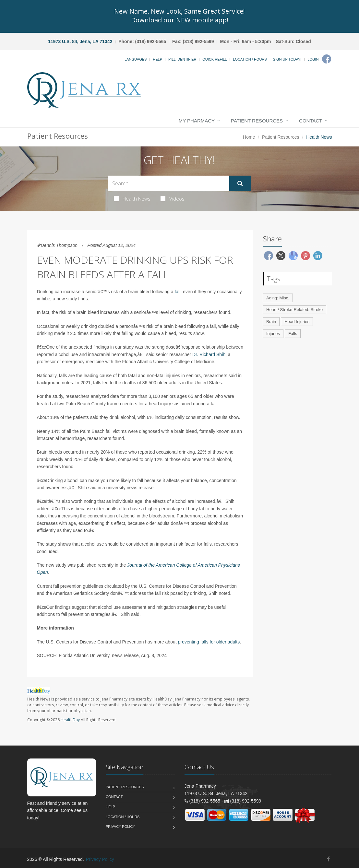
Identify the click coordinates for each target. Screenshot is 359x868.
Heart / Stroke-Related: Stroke (294, 310)
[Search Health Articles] (169, 183)
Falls (293, 334)
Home (249, 137)
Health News (132, 199)
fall (177, 292)
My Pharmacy (197, 121)
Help (157, 59)
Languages (136, 59)
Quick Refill (215, 59)
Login (313, 59)
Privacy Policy (120, 827)
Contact (311, 121)
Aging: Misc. (278, 298)
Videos (173, 199)
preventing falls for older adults (209, 642)
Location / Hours (250, 59)
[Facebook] (327, 59)
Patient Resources (257, 121)
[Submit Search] (240, 183)
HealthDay (70, 720)
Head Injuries (297, 322)
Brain (271, 322)
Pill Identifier (182, 59)
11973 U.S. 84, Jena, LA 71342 (80, 41)
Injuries (273, 334)
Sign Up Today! (287, 59)
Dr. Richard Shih (209, 354)
